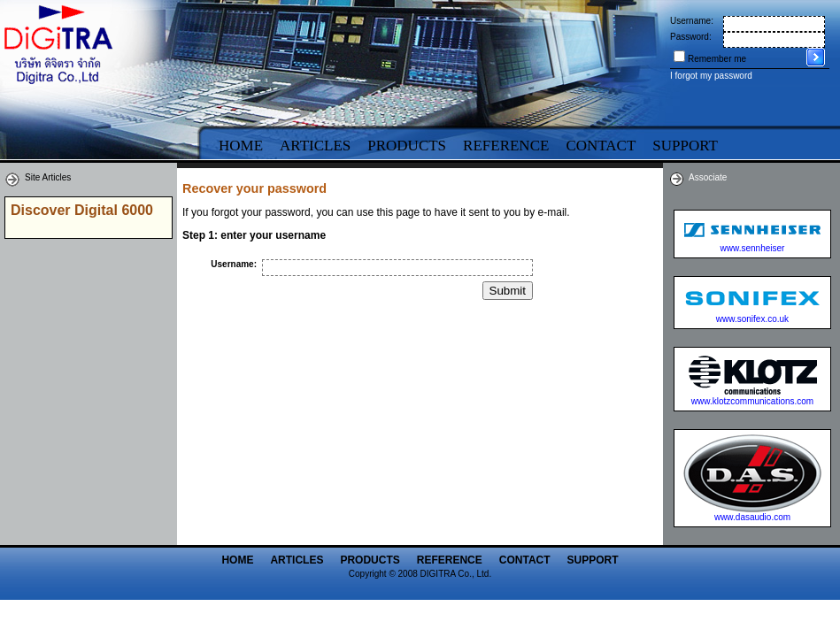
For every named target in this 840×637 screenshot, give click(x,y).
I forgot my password (711, 76)
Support (593, 560)
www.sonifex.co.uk (752, 319)
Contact (601, 146)
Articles (315, 146)
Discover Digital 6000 (82, 210)
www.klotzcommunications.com (752, 401)
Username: (692, 21)
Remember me (717, 59)
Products (407, 146)
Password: (691, 37)
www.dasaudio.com (752, 517)
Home (241, 146)
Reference (506, 146)
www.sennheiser (753, 248)
